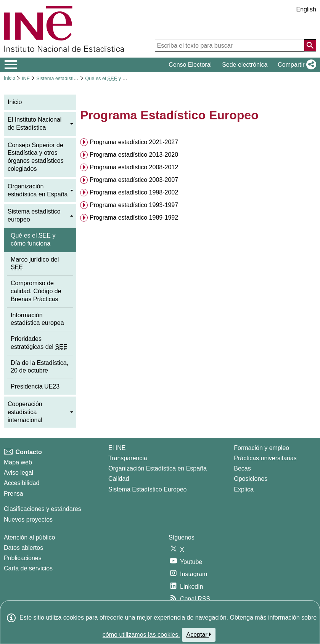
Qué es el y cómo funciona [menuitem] (33, 239)
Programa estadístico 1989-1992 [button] (134, 218)
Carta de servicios (28, 568)
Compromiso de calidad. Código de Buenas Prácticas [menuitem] (36, 291)
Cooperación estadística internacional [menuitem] (25, 412)
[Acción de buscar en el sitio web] (310, 45)
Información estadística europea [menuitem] (37, 319)
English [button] (306, 9)
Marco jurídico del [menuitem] (35, 263)
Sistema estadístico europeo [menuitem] (34, 215)
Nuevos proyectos (28, 520)
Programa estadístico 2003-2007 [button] (134, 180)
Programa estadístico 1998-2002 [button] (134, 192)
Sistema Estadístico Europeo (147, 489)
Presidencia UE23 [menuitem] (35, 386)
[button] (295, 65)
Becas (242, 468)
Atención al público (29, 537)
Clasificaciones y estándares (43, 509)
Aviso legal (18, 473)
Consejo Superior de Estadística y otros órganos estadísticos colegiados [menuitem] (36, 157)
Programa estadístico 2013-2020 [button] (134, 155)
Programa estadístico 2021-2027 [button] (134, 142)
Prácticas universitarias (265, 458)
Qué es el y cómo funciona (120, 78)
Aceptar (199, 634)
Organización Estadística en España (158, 468)
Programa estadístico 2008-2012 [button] (134, 167)
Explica (244, 489)
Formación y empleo (261, 448)
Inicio (10, 78)
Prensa (14, 494)
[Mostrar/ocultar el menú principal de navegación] (11, 65)
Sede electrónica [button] (245, 65)
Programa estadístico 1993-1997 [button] (134, 205)
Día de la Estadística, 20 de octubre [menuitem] (39, 367)
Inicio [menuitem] (15, 102)
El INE (117, 448)
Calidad (119, 479)
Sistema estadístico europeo (67, 78)
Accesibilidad (22, 483)
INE (26, 78)
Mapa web (18, 462)
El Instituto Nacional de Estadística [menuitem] (35, 124)
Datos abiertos (23, 548)
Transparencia (128, 458)
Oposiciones (251, 479)
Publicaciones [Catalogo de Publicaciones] (23, 558)
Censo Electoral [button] (190, 65)
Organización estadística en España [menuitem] (38, 190)
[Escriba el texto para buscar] (230, 46)
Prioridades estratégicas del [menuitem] (39, 343)
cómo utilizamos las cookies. (141, 635)
